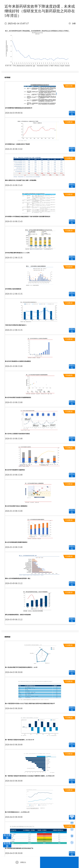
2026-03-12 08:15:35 (14, 258)
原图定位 (72, 113)
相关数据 (7, 837)
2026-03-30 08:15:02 (14, 149)
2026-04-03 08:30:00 (14, 672)
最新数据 (7, 845)
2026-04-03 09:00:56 (14, 113)
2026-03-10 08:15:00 (14, 366)
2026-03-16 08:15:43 (14, 185)
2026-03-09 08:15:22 (14, 583)
